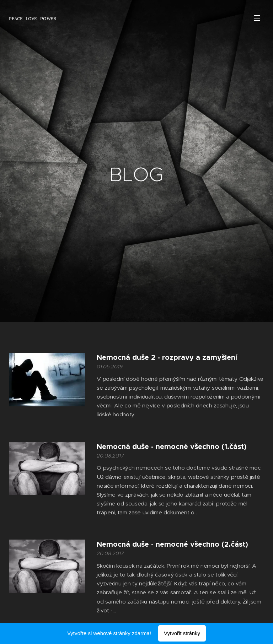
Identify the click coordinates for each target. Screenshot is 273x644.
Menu (257, 18)
